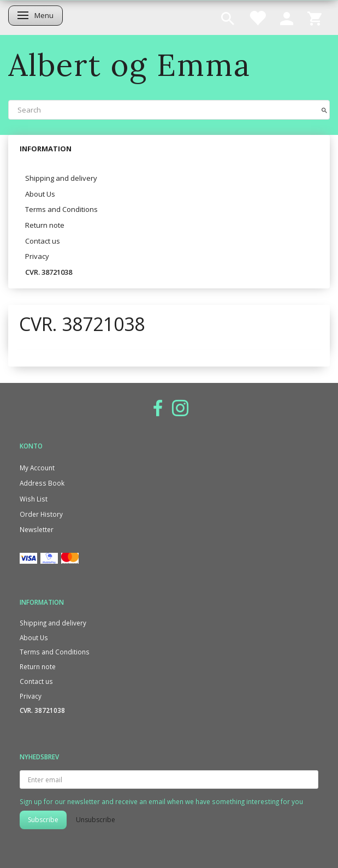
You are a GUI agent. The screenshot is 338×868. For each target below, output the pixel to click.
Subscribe (43, 820)
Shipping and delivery (61, 178)
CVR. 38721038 (49, 272)
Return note (45, 225)
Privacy (37, 256)
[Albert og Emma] (129, 65)
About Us (40, 194)
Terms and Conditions (61, 209)
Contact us (43, 241)
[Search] (324, 110)
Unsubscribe (96, 820)
